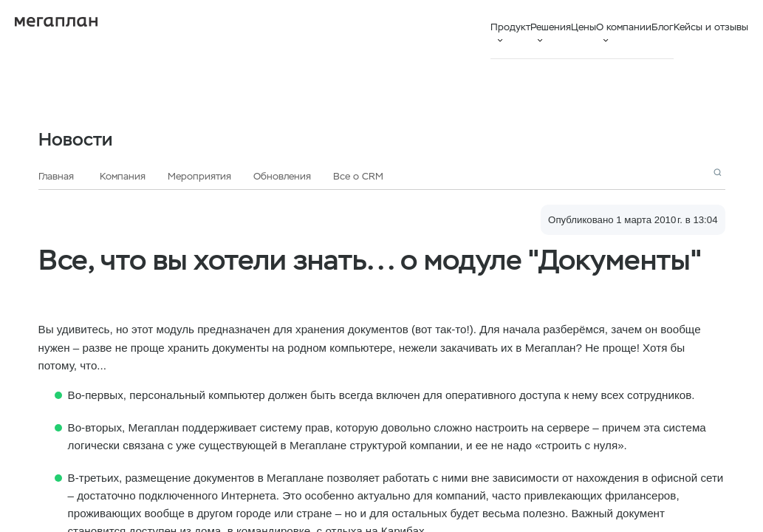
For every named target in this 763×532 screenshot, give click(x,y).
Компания (123, 176)
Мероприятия (199, 176)
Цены (584, 27)
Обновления (282, 176)
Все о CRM (358, 176)
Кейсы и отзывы (711, 27)
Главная (56, 176)
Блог (663, 27)
